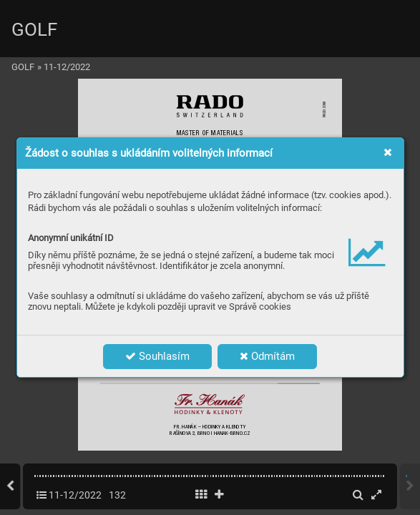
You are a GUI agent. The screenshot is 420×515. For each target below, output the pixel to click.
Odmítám (267, 356)
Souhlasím (157, 356)
